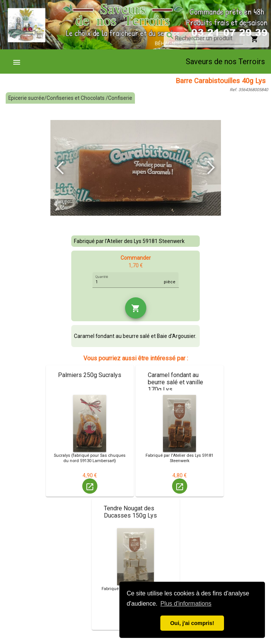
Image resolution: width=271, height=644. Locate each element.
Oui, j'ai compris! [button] (192, 623)
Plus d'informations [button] (186, 604)
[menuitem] (20, 62)
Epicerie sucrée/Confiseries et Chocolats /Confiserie (70, 98)
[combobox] (209, 38)
